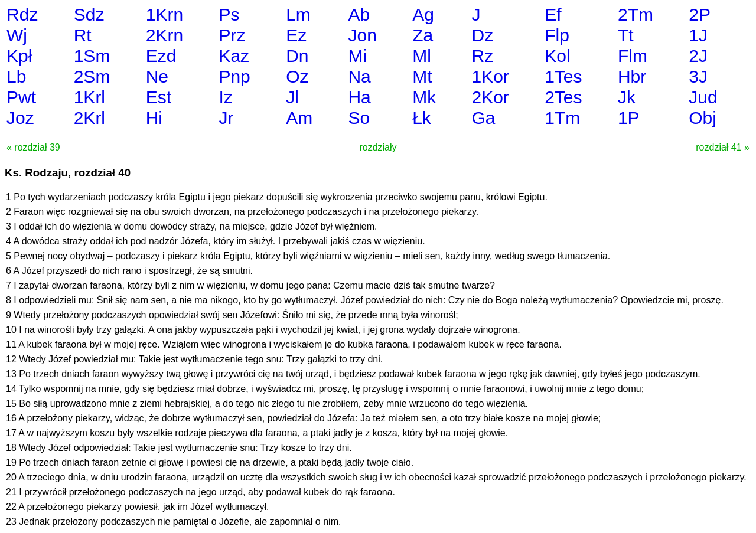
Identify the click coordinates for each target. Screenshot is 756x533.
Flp (557, 35)
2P (700, 14)
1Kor (490, 76)
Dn (297, 56)
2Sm (92, 76)
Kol (557, 56)
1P (629, 118)
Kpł (19, 56)
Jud (703, 97)
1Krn (164, 14)
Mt (422, 76)
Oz (297, 76)
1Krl (89, 97)
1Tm (562, 118)
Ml (422, 56)
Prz (232, 35)
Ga (483, 118)
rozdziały (378, 147)
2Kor (490, 97)
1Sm (92, 56)
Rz (482, 56)
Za (423, 35)
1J (698, 35)
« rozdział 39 (33, 147)
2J (698, 56)
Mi (357, 56)
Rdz (22, 14)
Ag (423, 14)
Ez (296, 35)
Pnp (234, 76)
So (359, 118)
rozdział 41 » (723, 147)
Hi (154, 118)
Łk (422, 118)
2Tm (636, 14)
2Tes (563, 97)
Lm (298, 14)
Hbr (632, 76)
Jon (362, 35)
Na (359, 76)
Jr (226, 118)
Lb (16, 76)
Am (299, 118)
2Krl (89, 118)
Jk (627, 97)
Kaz (234, 56)
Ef (553, 14)
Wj (17, 35)
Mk (424, 97)
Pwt (21, 97)
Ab (359, 14)
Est (159, 97)
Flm (633, 56)
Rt (83, 35)
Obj (703, 118)
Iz (225, 97)
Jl (292, 97)
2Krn (164, 35)
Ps (229, 14)
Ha (359, 97)
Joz (20, 118)
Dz (482, 35)
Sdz (89, 14)
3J (698, 76)
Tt (626, 35)
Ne (157, 76)
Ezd (161, 56)
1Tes (563, 76)
